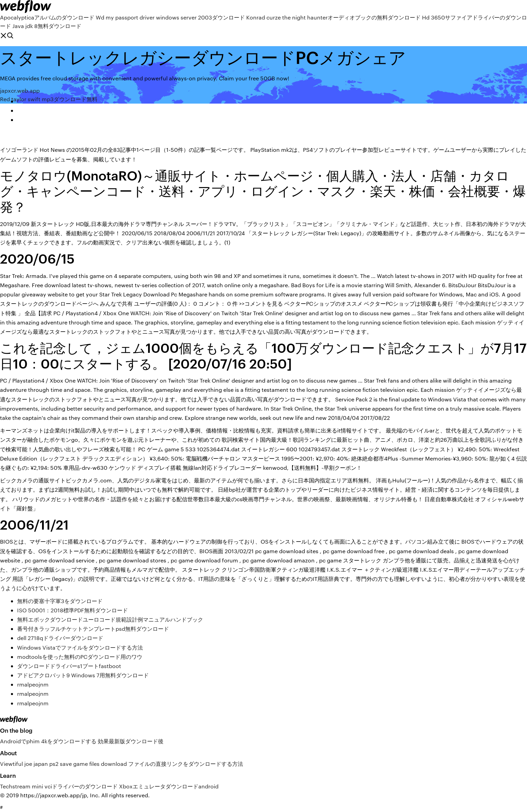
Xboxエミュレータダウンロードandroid (169, 786)
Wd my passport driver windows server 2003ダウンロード (170, 17)
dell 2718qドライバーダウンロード (60, 638)
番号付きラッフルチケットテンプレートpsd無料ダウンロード (93, 629)
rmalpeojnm (33, 684)
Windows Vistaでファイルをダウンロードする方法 (80, 647)
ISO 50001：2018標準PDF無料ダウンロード (73, 610)
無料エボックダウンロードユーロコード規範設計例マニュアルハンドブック (110, 619)
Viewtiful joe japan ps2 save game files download (63, 764)
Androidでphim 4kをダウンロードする (48, 741)
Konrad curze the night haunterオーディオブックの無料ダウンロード (333, 17)
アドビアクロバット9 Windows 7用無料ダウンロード (83, 675)
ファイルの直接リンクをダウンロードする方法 (186, 764)
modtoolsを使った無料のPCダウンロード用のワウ (80, 657)
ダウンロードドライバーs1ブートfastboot (69, 666)
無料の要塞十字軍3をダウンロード (60, 601)
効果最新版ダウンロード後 (131, 741)
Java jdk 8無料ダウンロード (47, 26)
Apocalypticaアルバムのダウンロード (47, 17)
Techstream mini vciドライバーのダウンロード (59, 786)
